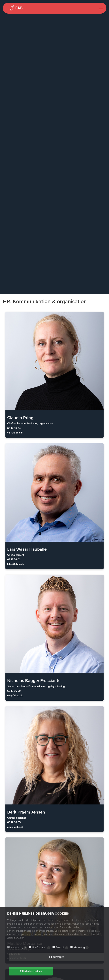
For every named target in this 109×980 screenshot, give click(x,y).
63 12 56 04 (14, 428)
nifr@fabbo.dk (15, 696)
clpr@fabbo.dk (15, 433)
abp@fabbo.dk (15, 827)
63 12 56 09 (14, 691)
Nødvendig (19, 948)
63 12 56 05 (14, 822)
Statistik (62, 948)
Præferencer (41, 948)
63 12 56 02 (14, 559)
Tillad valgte (56, 957)
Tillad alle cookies (31, 971)
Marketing (81, 948)
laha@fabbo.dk (16, 564)
